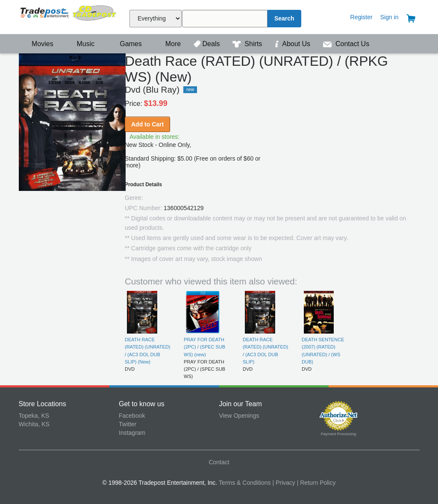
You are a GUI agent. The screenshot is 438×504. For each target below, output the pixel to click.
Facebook (132, 416)
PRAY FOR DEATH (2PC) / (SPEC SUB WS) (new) (204, 347)
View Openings (239, 416)
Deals (208, 44)
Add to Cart (147, 124)
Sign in (389, 17)
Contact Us (346, 44)
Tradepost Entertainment (69, 16)
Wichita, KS (34, 424)
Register (362, 17)
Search (284, 18)
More (168, 44)
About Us (294, 44)
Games (125, 44)
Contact (219, 462)
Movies (37, 44)
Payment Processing (339, 434)
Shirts (248, 44)
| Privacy (284, 483)
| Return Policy (316, 483)
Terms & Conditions (245, 483)
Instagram (132, 433)
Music (81, 44)
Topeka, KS (34, 416)
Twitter (128, 424)
